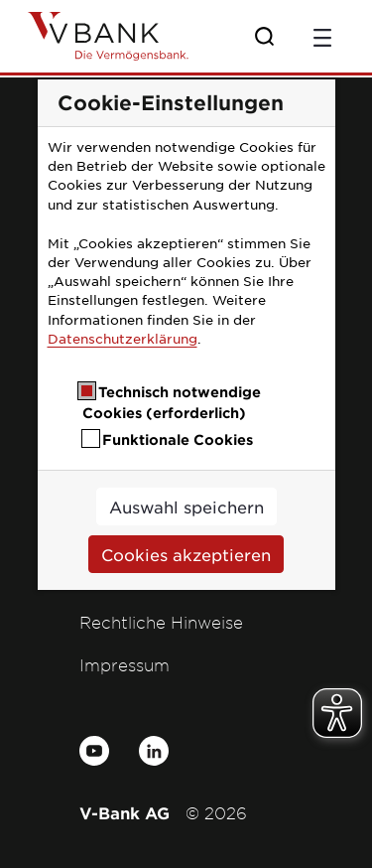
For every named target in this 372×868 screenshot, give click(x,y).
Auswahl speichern (186, 506)
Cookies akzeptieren (186, 554)
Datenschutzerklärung (123, 338)
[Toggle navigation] (322, 36)
